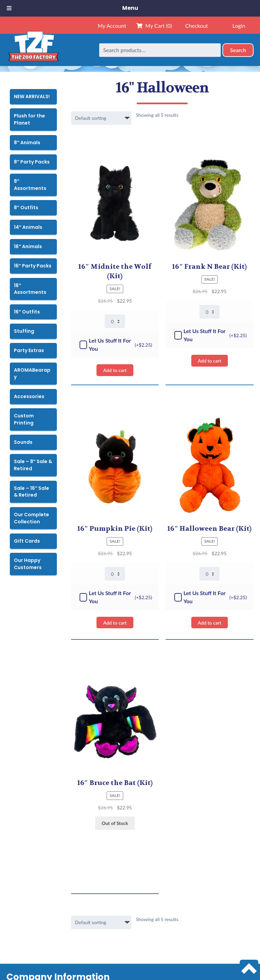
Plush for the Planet (29, 119)
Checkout (197, 26)
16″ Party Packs (33, 266)
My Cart (154, 26)
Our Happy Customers (28, 564)
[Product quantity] (115, 321)
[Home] (34, 50)
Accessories (29, 396)
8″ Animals (27, 143)
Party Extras (29, 350)
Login (239, 26)
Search (238, 50)
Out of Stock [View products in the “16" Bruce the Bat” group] (115, 823)
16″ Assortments (30, 289)
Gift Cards (27, 541)
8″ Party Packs (32, 162)
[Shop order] (101, 118)
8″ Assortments (30, 185)
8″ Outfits (26, 208)
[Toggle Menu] (9, 8)
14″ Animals (28, 227)
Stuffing (24, 331)
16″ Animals (28, 246)
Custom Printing (24, 419)
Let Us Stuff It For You (116, 344)
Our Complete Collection (31, 518)
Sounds (23, 442)
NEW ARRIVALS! (32, 96)
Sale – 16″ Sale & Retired (31, 492)
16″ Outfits (27, 312)
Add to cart (115, 370)
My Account (112, 26)
